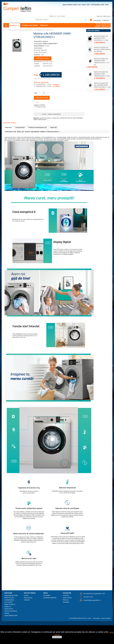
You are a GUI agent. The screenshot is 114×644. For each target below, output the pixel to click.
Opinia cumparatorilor (54, 114)
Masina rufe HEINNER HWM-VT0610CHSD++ (42, 30)
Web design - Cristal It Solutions (102, 618)
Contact (26, 595)
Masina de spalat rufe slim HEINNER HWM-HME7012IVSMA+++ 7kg (102, 85)
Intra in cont (107, 16)
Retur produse (28, 598)
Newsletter (66, 602)
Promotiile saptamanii (50, 598)
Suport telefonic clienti (11, 616)
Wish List (66, 600)
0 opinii (44, 114)
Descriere (8, 127)
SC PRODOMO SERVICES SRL (78, 618)
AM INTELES (57, 637)
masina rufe (56, 118)
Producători (47, 595)
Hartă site (27, 600)
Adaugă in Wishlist (39, 105)
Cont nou (99, 16)
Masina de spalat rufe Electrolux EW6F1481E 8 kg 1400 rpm (102, 49)
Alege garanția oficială (11, 595)
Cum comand (61, 16)
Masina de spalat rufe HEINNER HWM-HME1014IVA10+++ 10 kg (101, 62)
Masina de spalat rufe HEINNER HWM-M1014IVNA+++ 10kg (101, 38)
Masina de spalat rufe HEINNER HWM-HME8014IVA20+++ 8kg (102, 74)
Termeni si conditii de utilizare (11, 612)
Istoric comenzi (67, 598)
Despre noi (52, 16)
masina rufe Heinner (45, 118)
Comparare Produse (10, 123)
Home (5, 30)
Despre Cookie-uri (10, 604)
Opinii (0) (53, 127)
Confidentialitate (9, 600)
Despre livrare (9, 609)
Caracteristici (20, 127)
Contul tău (66, 595)
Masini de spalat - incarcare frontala (18, 30)
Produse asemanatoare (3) (38, 127)
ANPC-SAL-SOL (9, 598)
